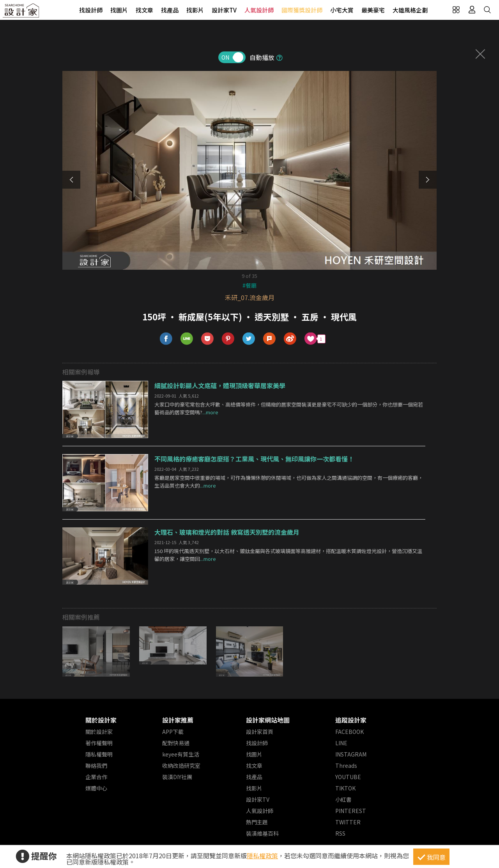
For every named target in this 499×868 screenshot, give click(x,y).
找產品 (170, 10)
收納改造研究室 (181, 765)
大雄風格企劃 (410, 10)
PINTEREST (351, 811)
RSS (340, 833)
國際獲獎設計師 (302, 10)
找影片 (195, 10)
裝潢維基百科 (262, 833)
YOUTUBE (348, 777)
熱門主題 (257, 822)
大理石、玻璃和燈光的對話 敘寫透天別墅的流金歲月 (227, 532)
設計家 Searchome (21, 13)
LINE (341, 743)
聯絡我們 (96, 765)
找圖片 (119, 10)
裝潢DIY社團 (177, 777)
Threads (346, 765)
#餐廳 (249, 285)
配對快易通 (176, 743)
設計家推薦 (178, 720)
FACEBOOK (349, 732)
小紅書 (343, 799)
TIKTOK (345, 788)
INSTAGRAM (351, 754)
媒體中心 (96, 788)
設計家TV (224, 10)
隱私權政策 (262, 856)
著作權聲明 (99, 743)
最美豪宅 (373, 10)
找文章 (144, 10)
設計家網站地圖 (268, 720)
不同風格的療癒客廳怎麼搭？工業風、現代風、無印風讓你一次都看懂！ (254, 459)
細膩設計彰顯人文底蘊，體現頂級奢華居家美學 (220, 385)
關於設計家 (101, 720)
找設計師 (91, 10)
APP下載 (173, 732)
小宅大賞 (342, 10)
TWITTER (348, 822)
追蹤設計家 (351, 720)
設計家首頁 (260, 732)
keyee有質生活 (181, 754)
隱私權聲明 (99, 754)
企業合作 (96, 777)
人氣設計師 (259, 10)
